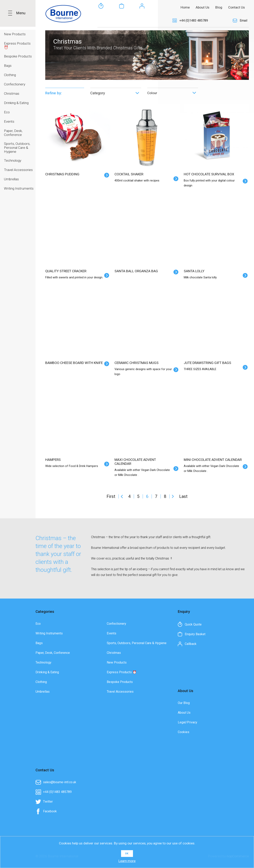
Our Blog (184, 703)
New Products (117, 662)
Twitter (48, 802)
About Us (184, 713)
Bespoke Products (120, 682)
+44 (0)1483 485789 (194, 21)
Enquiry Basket (121, 21)
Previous (122, 496)
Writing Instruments (49, 633)
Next (173, 496)
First (111, 496)
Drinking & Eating (47, 672)
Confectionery (116, 624)
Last (183, 496)
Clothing (41, 682)
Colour (152, 93)
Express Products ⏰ (122, 672)
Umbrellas (43, 692)
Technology (43, 662)
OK (127, 854)
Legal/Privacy (188, 722)
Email (243, 21)
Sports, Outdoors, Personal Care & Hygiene (137, 643)
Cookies (184, 732)
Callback (142, 21)
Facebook (50, 811)
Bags (39, 643)
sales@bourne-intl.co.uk (60, 782)
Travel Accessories (120, 692)
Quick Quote (101, 21)
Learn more (127, 861)
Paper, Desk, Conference (53, 653)
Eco (38, 624)
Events (112, 633)
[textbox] (123, 7)
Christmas (114, 653)
